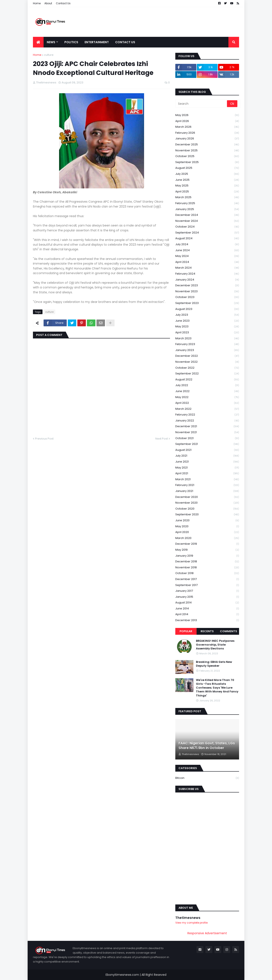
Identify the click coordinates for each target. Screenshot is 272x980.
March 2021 (207, 479)
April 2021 (207, 474)
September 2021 (207, 444)
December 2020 (207, 497)
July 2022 (207, 385)
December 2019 (207, 544)
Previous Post (44, 439)
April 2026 (207, 121)
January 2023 (207, 350)
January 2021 (207, 491)
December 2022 (207, 356)
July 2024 (207, 244)
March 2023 (207, 339)
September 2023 (207, 303)
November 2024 (207, 221)
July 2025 (207, 174)
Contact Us (63, 3)
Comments (229, 631)
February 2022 (207, 415)
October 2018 (207, 573)
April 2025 (207, 192)
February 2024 (207, 274)
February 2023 (207, 344)
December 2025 (207, 145)
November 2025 (207, 151)
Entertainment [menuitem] (97, 42)
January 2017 (207, 591)
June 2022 (207, 391)
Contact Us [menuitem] (125, 42)
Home (37, 3)
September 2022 (207, 374)
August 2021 (207, 450)
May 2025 (207, 186)
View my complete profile (191, 923)
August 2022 (207, 380)
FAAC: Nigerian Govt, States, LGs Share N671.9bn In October (207, 746)
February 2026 (207, 133)
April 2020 (207, 532)
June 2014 (207, 609)
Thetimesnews (188, 918)
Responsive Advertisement (207, 933)
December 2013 (207, 620)
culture (49, 55)
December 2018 (207, 562)
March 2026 (207, 127)
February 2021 (207, 485)
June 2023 (207, 321)
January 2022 (207, 421)
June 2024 (207, 250)
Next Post (162, 439)
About (48, 3)
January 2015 (207, 597)
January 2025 (207, 209)
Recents (207, 631)
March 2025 (207, 197)
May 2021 (207, 468)
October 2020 (207, 509)
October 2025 (207, 156)
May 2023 (207, 327)
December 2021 (207, 426)
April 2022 (207, 403)
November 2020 (207, 503)
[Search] (201, 104)
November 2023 (207, 292)
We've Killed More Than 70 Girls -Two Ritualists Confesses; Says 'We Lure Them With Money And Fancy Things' (217, 688)
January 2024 (207, 280)
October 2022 (207, 368)
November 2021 (207, 432)
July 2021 (207, 456)
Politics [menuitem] (71, 42)
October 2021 (207, 438)
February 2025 (207, 203)
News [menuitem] (51, 42)
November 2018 (207, 568)
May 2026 (207, 115)
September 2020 (207, 515)
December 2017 (207, 579)
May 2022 (207, 397)
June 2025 (207, 180)
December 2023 (207, 286)
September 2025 (207, 162)
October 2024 (207, 227)
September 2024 (207, 233)
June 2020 (207, 521)
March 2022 (207, 409)
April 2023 (207, 333)
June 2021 (207, 462)
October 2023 (207, 297)
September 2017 (207, 585)
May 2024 (207, 256)
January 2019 (207, 556)
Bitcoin (207, 778)
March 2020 (207, 538)
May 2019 (207, 550)
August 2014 (207, 603)
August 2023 (207, 309)
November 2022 (207, 362)
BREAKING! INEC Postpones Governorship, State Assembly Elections (215, 645)
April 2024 (207, 262)
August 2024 (207, 239)
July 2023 (207, 315)
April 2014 (207, 614)
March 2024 (207, 268)
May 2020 (207, 527)
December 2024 (207, 215)
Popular (186, 631)
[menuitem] (38, 42)
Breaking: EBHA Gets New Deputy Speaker (214, 664)
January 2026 (207, 139)
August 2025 (207, 168)
